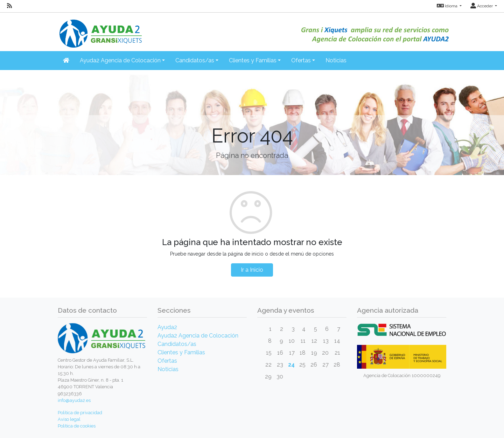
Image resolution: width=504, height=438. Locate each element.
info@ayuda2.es (74, 400)
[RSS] (9, 6)
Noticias (336, 60)
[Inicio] (100, 30)
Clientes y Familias (181, 352)
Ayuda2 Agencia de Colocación (198, 336)
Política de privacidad (80, 413)
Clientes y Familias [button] (253, 60)
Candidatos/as (177, 344)
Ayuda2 (167, 327)
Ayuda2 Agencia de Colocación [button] (120, 60)
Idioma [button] (448, 6)
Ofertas (167, 361)
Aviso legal (69, 419)
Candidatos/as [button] (195, 60)
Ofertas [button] (301, 60)
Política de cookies (77, 426)
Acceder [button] (482, 6)
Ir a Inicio (252, 270)
